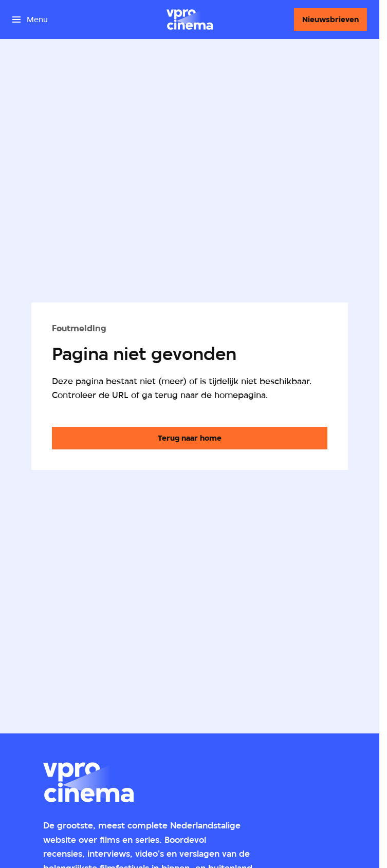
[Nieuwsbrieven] (330, 20)
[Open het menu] (30, 20)
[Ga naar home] (190, 20)
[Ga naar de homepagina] (190, 438)
